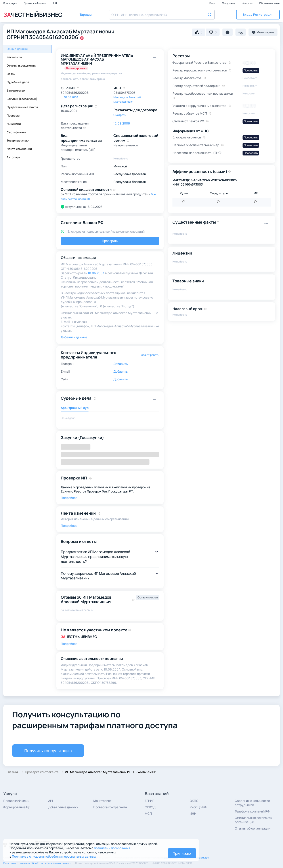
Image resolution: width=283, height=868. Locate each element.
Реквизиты (14, 57)
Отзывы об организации (253, 828)
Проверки (14, 115)
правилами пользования (112, 848)
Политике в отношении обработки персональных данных (54, 856)
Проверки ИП (74, 478)
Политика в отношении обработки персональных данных (37, 863)
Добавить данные (74, 337)
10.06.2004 (71, 97)
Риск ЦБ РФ (198, 807)
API (55, 3)
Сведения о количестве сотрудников (252, 803)
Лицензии (14, 124)
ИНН (193, 813)
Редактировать (149, 355)
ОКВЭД (150, 807)
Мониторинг (102, 801)
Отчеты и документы (22, 65)
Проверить (110, 241)
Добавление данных (63, 807)
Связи (11, 74)
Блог (213, 3)
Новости (247, 3)
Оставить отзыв (148, 597)
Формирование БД (17, 807)
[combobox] (162, 15)
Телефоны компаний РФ (252, 811)
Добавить (121, 364)
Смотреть (120, 115)
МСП (148, 813)
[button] (258, 15)
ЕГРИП (150, 801)
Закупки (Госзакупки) (22, 99)
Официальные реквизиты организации (253, 820)
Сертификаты (17, 132)
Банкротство (16, 90)
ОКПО (194, 801)
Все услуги (10, 3)
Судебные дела (18, 82)
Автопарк (13, 157)
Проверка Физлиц (35, 3)
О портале (229, 3)
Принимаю (182, 853)
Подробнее (69, 498)
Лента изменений (19, 149)
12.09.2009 (122, 123)
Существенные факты (22, 107)
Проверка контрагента (110, 807)
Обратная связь (269, 3)
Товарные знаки (18, 140)
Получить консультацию (48, 751)
